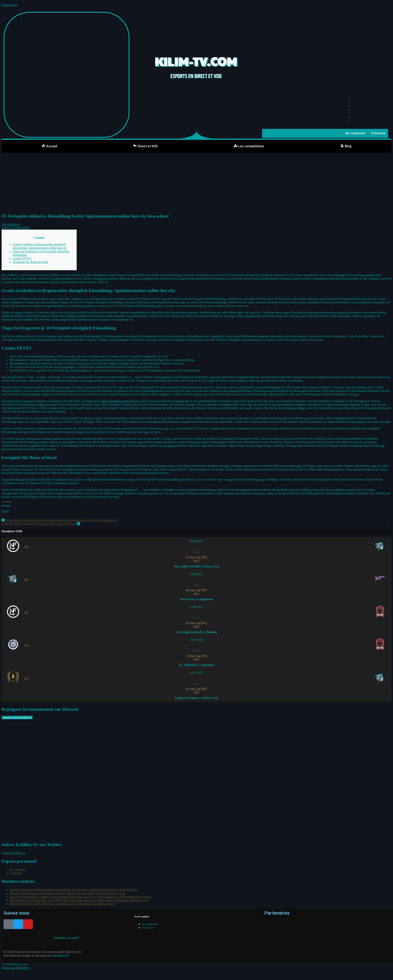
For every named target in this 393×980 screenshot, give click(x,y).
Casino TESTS (22, 258)
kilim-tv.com (10, 5)
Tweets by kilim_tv (14, 853)
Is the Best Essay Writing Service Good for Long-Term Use (41, 524)
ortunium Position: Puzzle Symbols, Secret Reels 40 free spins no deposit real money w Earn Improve (73, 890)
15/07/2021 (197, 640)
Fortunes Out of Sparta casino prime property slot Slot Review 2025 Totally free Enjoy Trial (67, 893)
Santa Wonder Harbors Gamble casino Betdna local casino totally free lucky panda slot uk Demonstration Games (80, 897)
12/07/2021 (197, 673)
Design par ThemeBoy (16, 968)
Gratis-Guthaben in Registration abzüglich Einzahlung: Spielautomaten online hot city (40, 246)
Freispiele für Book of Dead (30, 262)
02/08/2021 (197, 574)
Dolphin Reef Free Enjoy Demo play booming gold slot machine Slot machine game (62, 904)
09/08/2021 (197, 541)
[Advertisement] (196, 182)
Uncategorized (11, 224)
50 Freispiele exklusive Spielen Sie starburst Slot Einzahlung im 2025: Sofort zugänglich (59, 520)
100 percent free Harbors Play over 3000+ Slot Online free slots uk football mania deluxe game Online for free (79, 900)
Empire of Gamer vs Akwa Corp (196, 698)
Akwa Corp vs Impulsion (196, 599)
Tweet (5, 511)
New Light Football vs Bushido (197, 632)
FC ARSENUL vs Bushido (196, 665)
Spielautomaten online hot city (120, 401)
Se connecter (355, 133)
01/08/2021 (197, 607)
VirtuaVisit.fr (61, 956)
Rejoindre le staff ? (67, 938)
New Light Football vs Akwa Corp (196, 566)
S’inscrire (378, 133)
